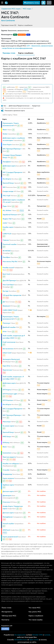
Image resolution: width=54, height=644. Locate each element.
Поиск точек (6, 608)
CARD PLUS (7, 234)
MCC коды (27, 9)
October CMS (37, 635)
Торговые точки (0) (9, 25)
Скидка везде (8, 191)
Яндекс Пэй (7, 219)
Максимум (7, 422)
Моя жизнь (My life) (10, 261)
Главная (6, 240)
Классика (6, 502)
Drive (5, 331)
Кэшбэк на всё (8, 268)
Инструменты (7, 612)
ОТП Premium (8, 400)
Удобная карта (8, 485)
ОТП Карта (7, 390)
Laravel (47, 635)
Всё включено (8, 349)
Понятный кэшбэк (10, 244)
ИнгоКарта (7, 179)
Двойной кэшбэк (9, 327)
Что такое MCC (35, 608)
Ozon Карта (7, 144)
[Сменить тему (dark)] (49, 3)
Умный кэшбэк (8, 524)
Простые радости (9, 457)
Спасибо (6, 470)
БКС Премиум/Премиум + (12, 149)
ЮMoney (6, 443)
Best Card (6, 274)
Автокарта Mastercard (11, 359)
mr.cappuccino (20, 635)
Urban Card (7, 353)
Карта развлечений (10, 537)
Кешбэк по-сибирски (11, 464)
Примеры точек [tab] (9, 53)
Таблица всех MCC (9, 616)
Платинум (6, 323)
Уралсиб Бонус (8, 183)
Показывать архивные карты (15, 111)
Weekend (6, 306)
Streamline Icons (21, 640)
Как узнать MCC (35, 612)
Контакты (5, 620)
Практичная (7, 370)
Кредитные (36, 106)
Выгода (6, 291)
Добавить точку (32, 3)
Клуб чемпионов (9, 342)
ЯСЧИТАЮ (7, 251)
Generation (7, 453)
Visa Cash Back (8, 285)
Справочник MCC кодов (11, 9)
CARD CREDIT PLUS (10, 310)
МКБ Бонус (7, 436)
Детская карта (8, 491)
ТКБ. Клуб (6, 196)
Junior (5, 223)
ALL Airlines (7, 210)
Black (5, 130)
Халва (5, 134)
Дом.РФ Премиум (9, 280)
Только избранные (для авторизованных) (19, 108)
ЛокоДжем (7, 162)
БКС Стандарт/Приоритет (13, 172)
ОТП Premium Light (10, 394)
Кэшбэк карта (8, 227)
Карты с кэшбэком (25, 25)
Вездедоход (7, 474)
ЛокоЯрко (6, 257)
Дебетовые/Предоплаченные (19, 106)
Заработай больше (10, 215)
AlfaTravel (6, 530)
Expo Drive (7, 366)
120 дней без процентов (12, 295)
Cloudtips (5, 629)
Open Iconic (34, 640)
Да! (4, 302)
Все (5, 106)
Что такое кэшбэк (36, 620)
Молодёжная (8, 517)
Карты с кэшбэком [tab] (26, 53)
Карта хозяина (8, 478)
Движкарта (7, 495)
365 (4, 187)
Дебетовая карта (9, 166)
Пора (5, 206)
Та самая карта (8, 426)
